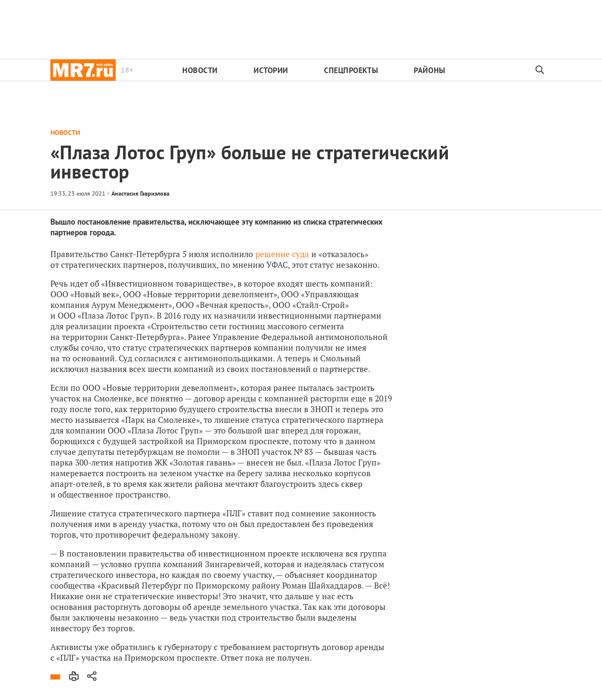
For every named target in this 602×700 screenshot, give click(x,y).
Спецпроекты (351, 70)
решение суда (282, 254)
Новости (200, 70)
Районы (429, 70)
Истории (271, 70)
